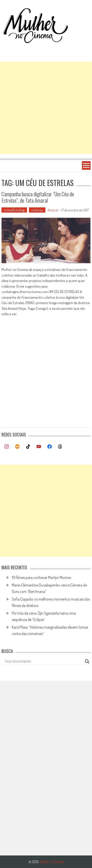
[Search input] (44, 661)
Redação (53, 210)
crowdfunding (14, 210)
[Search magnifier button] (87, 661)
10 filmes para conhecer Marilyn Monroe (41, 577)
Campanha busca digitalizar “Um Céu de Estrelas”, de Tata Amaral (38, 197)
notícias (37, 210)
